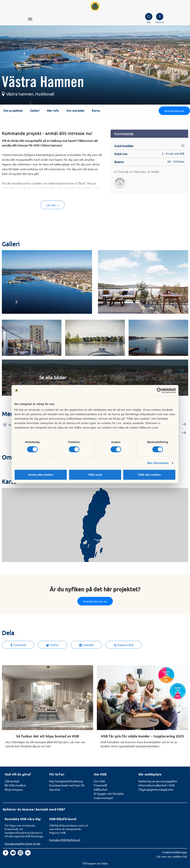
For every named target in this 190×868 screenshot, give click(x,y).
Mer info (53, 110)
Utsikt (155, 172)
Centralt (123, 172)
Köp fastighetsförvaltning (66, 781)
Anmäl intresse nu (95, 601)
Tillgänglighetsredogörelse (156, 789)
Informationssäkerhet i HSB (156, 785)
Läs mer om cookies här (172, 856)
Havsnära (140, 172)
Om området (75, 110)
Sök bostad (12, 781)
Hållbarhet (101, 789)
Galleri (35, 110)
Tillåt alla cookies (149, 475)
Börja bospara (14, 789)
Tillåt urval (95, 475)
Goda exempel (103, 798)
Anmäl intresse (174, 111)
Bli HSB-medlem (15, 785)
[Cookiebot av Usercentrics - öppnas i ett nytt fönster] (159, 391)
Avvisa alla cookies (41, 475)
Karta (96, 110)
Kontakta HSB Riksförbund (65, 840)
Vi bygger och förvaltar (109, 793)
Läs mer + (52, 205)
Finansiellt (100, 785)
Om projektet (13, 110)
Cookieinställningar (175, 852)
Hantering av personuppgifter (158, 781)
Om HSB (99, 781)
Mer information (158, 463)
